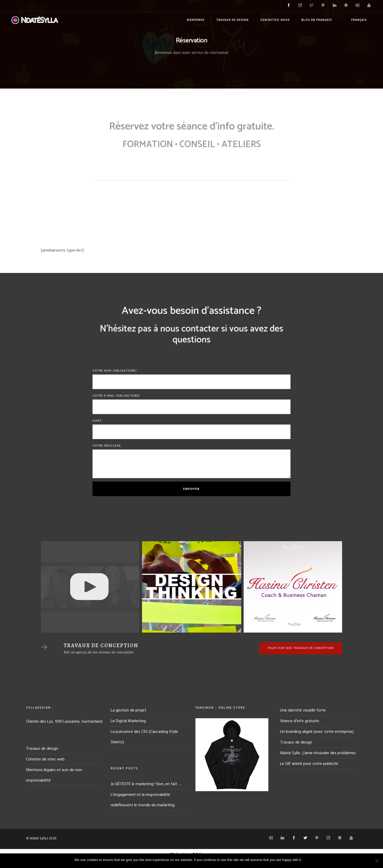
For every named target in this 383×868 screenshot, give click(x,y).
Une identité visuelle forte (303, 710)
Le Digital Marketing (128, 721)
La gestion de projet (128, 710)
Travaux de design (232, 20)
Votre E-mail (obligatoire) (192, 404)
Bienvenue (196, 20)
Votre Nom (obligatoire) (192, 379)
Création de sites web (45, 759)
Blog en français (317, 20)
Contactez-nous (275, 20)
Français (359, 20)
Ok (307, 860)
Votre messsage (192, 461)
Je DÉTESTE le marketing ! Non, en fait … (146, 784)
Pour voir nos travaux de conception (301, 648)
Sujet (192, 429)
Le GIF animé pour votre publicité (309, 764)
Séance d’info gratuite (300, 721)
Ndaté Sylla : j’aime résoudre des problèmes (318, 753)
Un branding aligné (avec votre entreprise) (317, 732)
